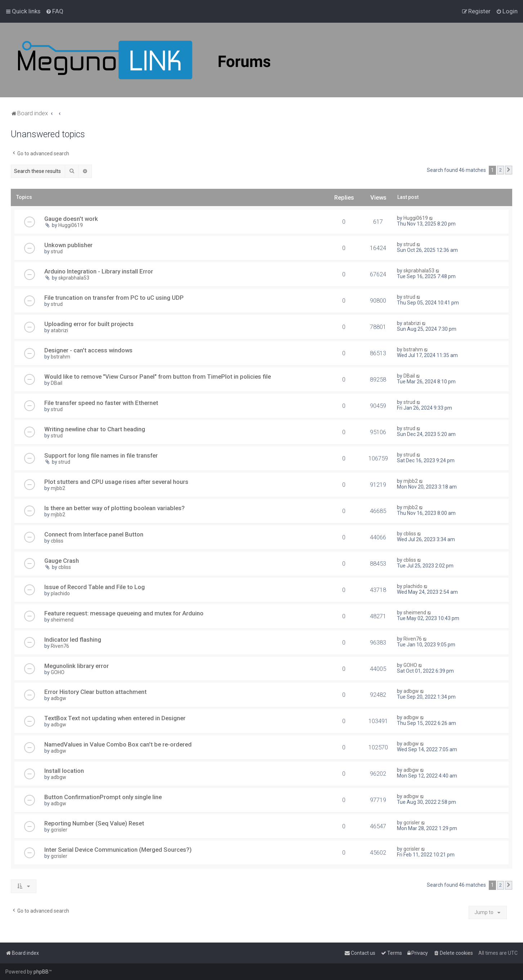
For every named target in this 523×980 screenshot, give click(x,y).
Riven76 (60, 646)
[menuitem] (55, 11)
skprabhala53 (74, 278)
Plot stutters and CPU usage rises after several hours (116, 482)
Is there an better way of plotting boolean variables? (115, 508)
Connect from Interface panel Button (94, 534)
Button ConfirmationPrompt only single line (103, 797)
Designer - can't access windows (88, 350)
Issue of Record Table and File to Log (95, 587)
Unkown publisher (68, 245)
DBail (57, 383)
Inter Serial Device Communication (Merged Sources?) (118, 850)
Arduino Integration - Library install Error (99, 271)
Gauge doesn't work (71, 219)
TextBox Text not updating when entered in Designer (115, 718)
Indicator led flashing (73, 640)
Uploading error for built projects (89, 324)
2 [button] (500, 170)
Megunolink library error (77, 666)
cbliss (57, 541)
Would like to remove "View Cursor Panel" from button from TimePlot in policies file (158, 377)
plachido (60, 593)
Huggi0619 (71, 225)
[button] (509, 170)
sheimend (62, 620)
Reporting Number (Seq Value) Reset (94, 823)
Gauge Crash (62, 561)
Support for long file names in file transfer (101, 455)
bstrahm (61, 357)
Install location (64, 771)
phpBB (41, 972)
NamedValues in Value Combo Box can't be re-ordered (118, 744)
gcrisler (59, 830)
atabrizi (59, 330)
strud (57, 251)
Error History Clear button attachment (95, 692)
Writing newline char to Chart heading (95, 429)
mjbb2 (58, 488)
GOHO (58, 672)
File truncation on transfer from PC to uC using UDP (114, 298)
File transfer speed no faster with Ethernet (101, 403)
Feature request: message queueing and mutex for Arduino (124, 613)
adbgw (59, 698)
